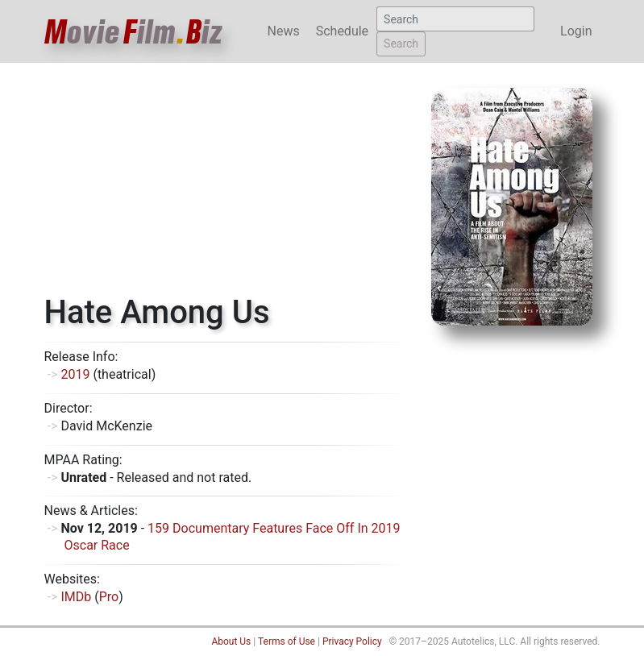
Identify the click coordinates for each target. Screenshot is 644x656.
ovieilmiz (134, 32)
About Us (231, 641)
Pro (109, 597)
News (284, 31)
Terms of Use (287, 641)
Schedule (342, 31)
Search (401, 44)
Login (576, 31)
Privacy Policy (352, 641)
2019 (75, 374)
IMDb (76, 597)
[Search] (455, 19)
